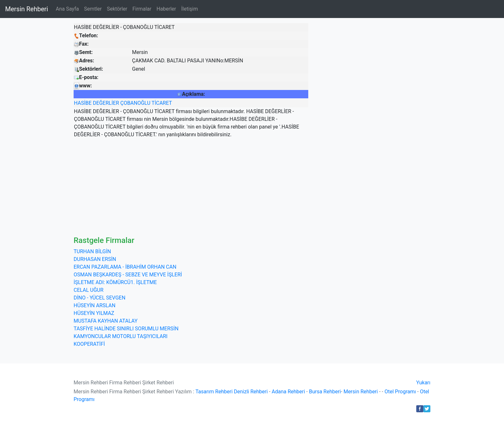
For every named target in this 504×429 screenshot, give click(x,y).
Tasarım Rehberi (214, 392)
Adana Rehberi (288, 392)
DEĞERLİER (106, 103)
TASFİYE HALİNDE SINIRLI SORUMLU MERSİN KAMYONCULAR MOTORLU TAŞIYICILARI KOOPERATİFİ (126, 336)
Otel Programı (400, 392)
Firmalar (142, 9)
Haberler (166, 9)
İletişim (190, 9)
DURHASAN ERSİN (95, 259)
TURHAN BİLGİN (92, 251)
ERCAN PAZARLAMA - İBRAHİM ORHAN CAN (125, 267)
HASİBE (83, 103)
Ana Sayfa (67, 9)
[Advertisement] (252, 188)
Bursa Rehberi (325, 392)
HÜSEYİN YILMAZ (94, 313)
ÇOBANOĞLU (135, 103)
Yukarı (423, 383)
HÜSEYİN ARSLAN (94, 305)
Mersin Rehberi (27, 9)
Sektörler (117, 9)
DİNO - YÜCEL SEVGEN (99, 298)
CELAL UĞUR (89, 290)
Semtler (93, 9)
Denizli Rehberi (251, 392)
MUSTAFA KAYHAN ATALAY (106, 321)
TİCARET (162, 103)
